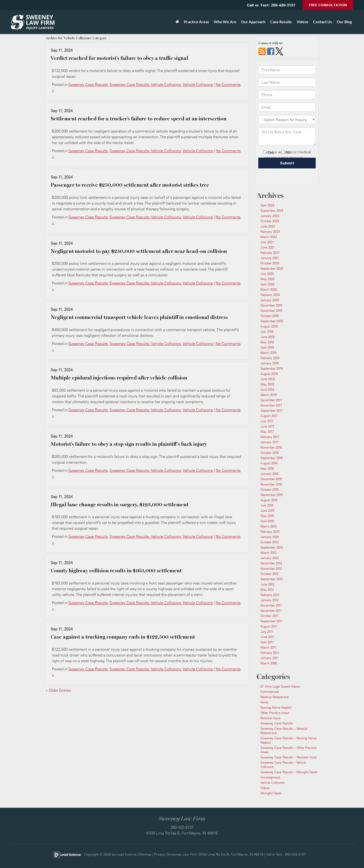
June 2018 (267, 379)
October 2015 (270, 490)
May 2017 (267, 432)
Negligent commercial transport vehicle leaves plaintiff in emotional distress (139, 317)
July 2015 (267, 505)
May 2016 (267, 468)
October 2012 (270, 574)
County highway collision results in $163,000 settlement (116, 571)
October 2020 (270, 263)
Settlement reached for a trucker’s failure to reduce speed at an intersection (139, 119)
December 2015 (271, 479)
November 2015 (271, 484)
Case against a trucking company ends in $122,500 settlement (123, 637)
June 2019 (267, 337)
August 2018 (269, 374)
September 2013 (272, 547)
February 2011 (270, 653)
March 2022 (269, 237)
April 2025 (267, 205)
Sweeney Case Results (88, 84)
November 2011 (271, 611)
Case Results (281, 22)
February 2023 (270, 232)
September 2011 (272, 621)
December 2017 (271, 400)
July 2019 (267, 332)
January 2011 (270, 658)
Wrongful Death (271, 793)
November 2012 (271, 568)
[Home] (177, 22)
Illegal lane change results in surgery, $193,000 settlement (120, 505)
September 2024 (272, 211)
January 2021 (270, 258)
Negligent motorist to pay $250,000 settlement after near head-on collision (139, 251)
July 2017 (267, 421)
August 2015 (269, 500)
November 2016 (271, 447)
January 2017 (270, 442)
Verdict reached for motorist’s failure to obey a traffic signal (119, 58)
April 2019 (267, 347)
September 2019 (272, 321)
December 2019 (271, 305)
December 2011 (271, 605)
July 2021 (267, 242)
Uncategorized (270, 777)
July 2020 (267, 274)
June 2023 (268, 226)
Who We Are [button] (225, 22)
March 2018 (269, 395)
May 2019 (267, 342)
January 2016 (270, 474)
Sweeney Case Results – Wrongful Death (289, 772)
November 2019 (271, 311)
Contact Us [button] (323, 22)
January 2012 (270, 600)
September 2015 (272, 495)
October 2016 (270, 453)
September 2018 (272, 368)
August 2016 (269, 463)
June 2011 (267, 637)
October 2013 (270, 542)
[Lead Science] (67, 854)
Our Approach (253, 22)
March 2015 (268, 526)
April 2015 (267, 521)
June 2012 (267, 584)
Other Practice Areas (275, 713)
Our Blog (344, 22)
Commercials (270, 692)
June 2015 (267, 511)
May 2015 (267, 516)
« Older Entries (58, 690)
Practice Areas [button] (196, 22)
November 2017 (271, 405)
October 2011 (270, 616)
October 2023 (270, 221)
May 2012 (267, 590)
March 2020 (269, 289)
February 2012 (270, 595)
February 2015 (270, 532)
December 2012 (271, 563)
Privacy (159, 854)
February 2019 (270, 358)
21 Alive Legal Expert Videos (280, 686)
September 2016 (272, 458)
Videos (302, 22)
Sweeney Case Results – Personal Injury (289, 757)
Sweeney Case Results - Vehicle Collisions (145, 84)
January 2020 (270, 300)
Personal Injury (271, 718)
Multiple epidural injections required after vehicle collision (119, 378)
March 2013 (268, 553)
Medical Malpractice (275, 697)
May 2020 (267, 279)
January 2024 (270, 216)
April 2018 (267, 389)
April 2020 (267, 284)
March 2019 (268, 353)
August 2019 (269, 326)
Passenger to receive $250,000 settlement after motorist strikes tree (130, 185)
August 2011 (269, 626)
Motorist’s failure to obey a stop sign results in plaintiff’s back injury (129, 444)
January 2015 (270, 537)
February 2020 (270, 295)
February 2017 (270, 437)
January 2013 (270, 558)
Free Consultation (328, 5)
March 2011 (268, 647)
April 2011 (267, 642)
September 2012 (272, 579)
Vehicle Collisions (198, 84)
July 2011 (267, 632)
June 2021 (268, 247)
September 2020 (272, 268)
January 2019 (270, 363)
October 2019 (270, 316)
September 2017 (272, 411)
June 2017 (267, 426)
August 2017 (269, 416)
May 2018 (267, 384)
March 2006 (269, 663)
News (265, 702)
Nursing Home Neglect (276, 707)
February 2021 (270, 253)
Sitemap (145, 854)
